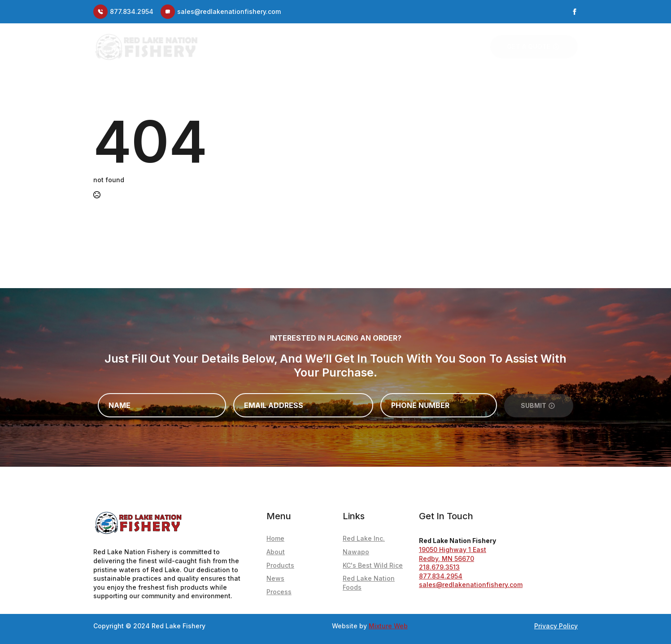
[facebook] (575, 12)
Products (402, 46)
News (275, 578)
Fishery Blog (352, 46)
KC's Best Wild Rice (373, 565)
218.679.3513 (439, 567)
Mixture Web (388, 626)
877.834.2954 (441, 576)
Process (279, 592)
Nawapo (356, 552)
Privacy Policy (556, 626)
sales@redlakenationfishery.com (471, 585)
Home (280, 46)
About (309, 46)
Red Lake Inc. (364, 538)
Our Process (452, 46)
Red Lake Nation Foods (369, 583)
